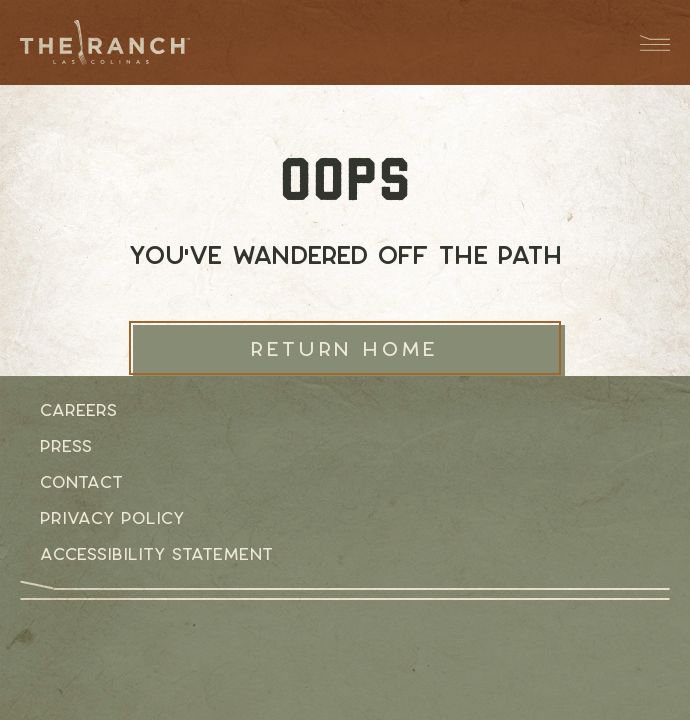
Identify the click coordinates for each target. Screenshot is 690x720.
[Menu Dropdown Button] (645, 42)
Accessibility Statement (156, 554)
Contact (81, 482)
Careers (78, 410)
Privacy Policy (112, 518)
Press (66, 446)
